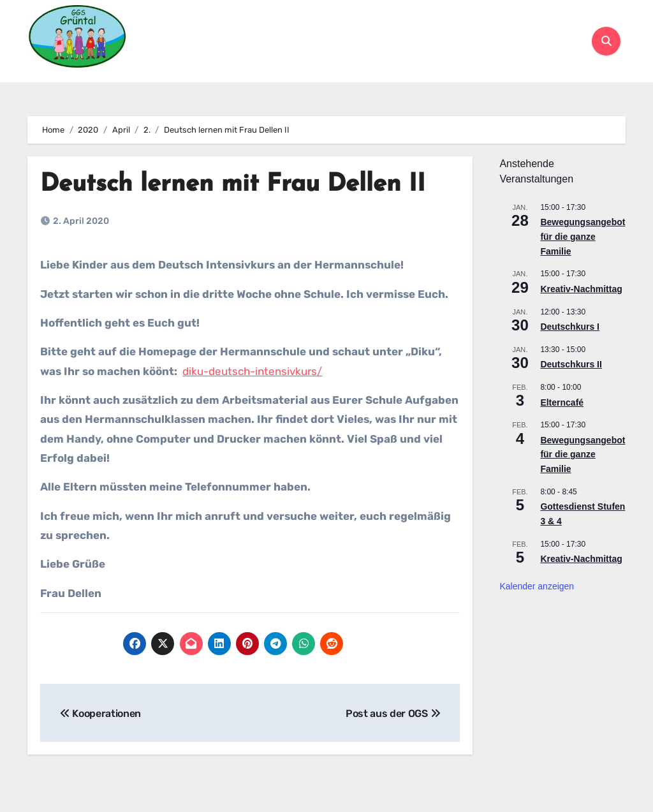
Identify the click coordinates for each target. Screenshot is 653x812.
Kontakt (381, 54)
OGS (421, 27)
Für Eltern (348, 27)
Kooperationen (502, 27)
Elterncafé (562, 402)
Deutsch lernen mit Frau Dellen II (233, 185)
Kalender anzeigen (537, 586)
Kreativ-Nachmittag (581, 289)
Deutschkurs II (571, 364)
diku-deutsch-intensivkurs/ (252, 371)
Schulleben (248, 27)
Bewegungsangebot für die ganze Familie (583, 236)
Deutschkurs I (570, 327)
